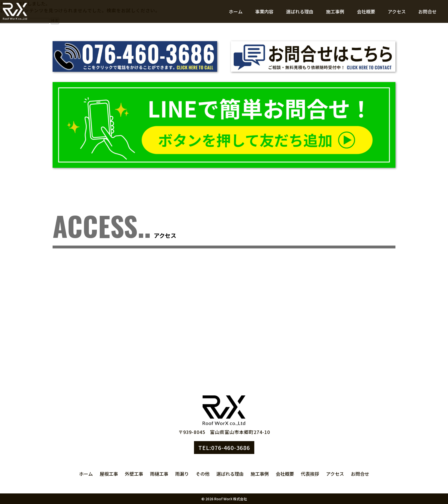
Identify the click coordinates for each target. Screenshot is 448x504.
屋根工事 (109, 474)
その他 (203, 474)
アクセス (397, 11)
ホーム (236, 11)
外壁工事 (134, 474)
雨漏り (182, 474)
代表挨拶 (310, 474)
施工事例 (335, 11)
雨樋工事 (159, 474)
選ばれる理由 (300, 11)
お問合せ (427, 11)
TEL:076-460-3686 (224, 448)
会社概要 (366, 11)
